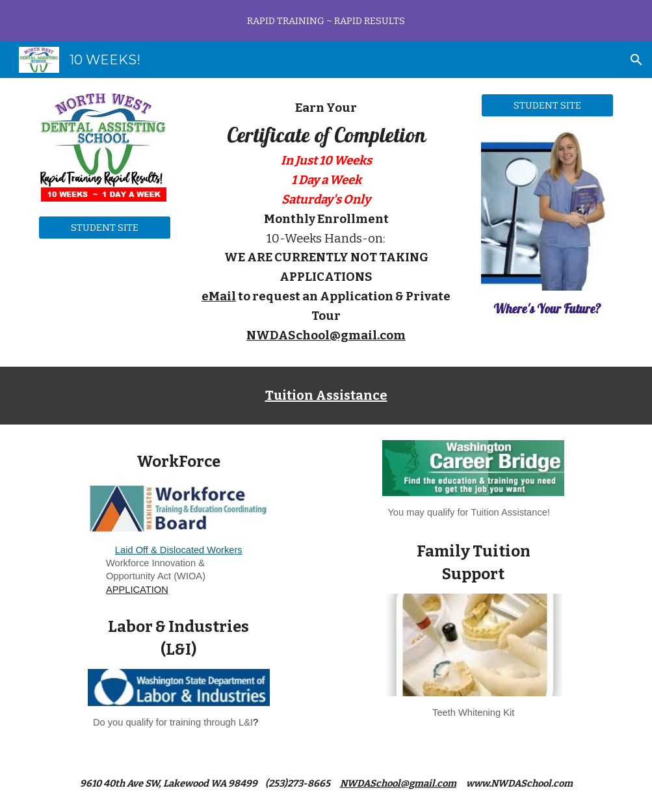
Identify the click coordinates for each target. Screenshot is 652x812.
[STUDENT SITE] (105, 227)
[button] (636, 60)
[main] (326, 222)
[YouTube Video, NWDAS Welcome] (105, 297)
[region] (326, 21)
